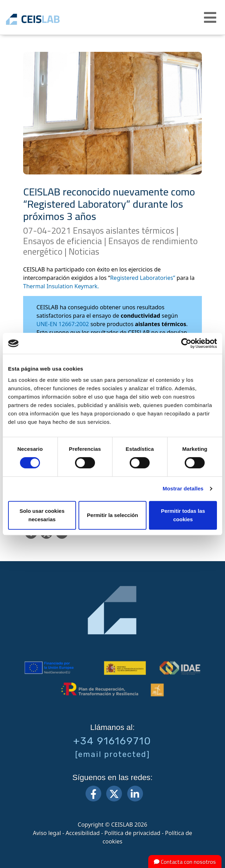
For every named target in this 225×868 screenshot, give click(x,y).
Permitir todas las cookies (183, 515)
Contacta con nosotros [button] (185, 862)
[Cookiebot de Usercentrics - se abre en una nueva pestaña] (186, 343)
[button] (211, 18)
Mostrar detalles (183, 488)
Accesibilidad (83, 833)
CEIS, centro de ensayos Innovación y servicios (43, 19)
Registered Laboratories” (143, 278)
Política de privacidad (132, 833)
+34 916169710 (112, 741)
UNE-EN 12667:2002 (63, 324)
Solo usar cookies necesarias (42, 515)
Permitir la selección (112, 515)
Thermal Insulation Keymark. (61, 286)
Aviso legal (47, 833)
